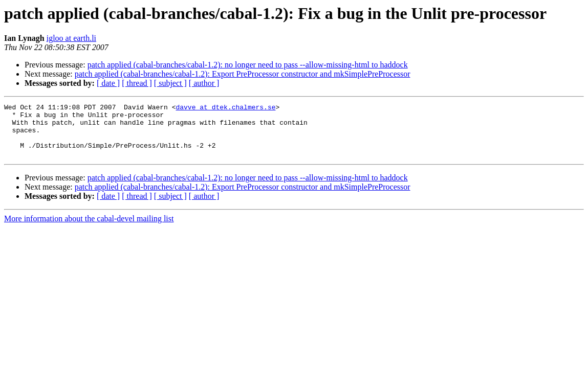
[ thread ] (137, 83)
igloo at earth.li (71, 38)
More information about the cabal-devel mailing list (89, 229)
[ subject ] (170, 83)
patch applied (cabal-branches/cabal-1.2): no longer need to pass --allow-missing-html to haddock (248, 65)
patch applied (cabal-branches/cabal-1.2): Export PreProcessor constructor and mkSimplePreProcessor (243, 74)
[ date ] (108, 83)
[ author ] (204, 83)
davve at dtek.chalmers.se (225, 108)
